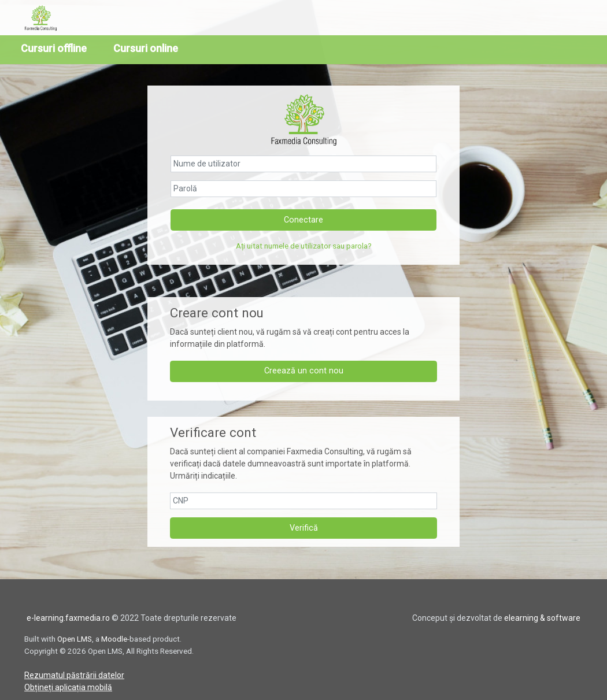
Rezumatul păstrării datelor (74, 673)
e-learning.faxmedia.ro (68, 616)
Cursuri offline (54, 48)
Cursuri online (146, 48)
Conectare (303, 218)
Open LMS (75, 637)
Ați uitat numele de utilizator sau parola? (304, 245)
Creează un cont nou (304, 370)
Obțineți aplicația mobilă (68, 686)
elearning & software (542, 616)
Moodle (114, 637)
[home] (45, 18)
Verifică (304, 526)
